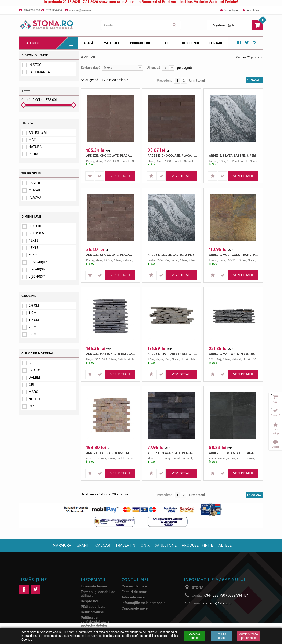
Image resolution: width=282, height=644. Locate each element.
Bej (32, 363)
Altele (225, 545)
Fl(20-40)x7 (38, 262)
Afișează (154, 67)
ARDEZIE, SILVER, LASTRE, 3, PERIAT (234, 155)
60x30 (33, 255)
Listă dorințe (275, 431)
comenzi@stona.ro (80, 10)
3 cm (32, 334)
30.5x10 (35, 226)
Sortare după (91, 67)
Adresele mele (133, 597)
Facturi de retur (134, 592)
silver (253, 161)
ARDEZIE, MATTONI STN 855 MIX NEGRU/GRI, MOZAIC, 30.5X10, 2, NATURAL (234, 354)
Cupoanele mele (135, 608)
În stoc (35, 65)
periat (236, 161)
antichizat (124, 359)
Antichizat (38, 132)
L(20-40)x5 (37, 269)
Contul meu (136, 579)
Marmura (62, 545)
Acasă (88, 43)
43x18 (33, 240)
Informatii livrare (94, 586)
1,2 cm (34, 320)
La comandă (39, 72)
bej (219, 359)
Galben (35, 377)
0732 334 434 (54, 10)
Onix (145, 545)
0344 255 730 (32, 10)
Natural (36, 147)
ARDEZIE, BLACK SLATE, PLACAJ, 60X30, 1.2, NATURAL (234, 453)
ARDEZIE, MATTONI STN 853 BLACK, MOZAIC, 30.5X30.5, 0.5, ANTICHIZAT (111, 354)
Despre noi (190, 43)
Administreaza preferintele (248, 636)
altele (126, 161)
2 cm (32, 327)
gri (228, 161)
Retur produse (92, 612)
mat (167, 359)
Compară (275, 415)
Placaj (35, 197)
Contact (216, 43)
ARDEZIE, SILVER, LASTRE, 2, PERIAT (173, 255)
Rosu (33, 406)
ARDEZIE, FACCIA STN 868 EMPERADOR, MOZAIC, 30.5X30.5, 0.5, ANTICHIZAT (111, 453)
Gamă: (26, 100)
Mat (32, 139)
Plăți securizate (93, 607)
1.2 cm (117, 161)
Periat (34, 154)
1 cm (32, 312)
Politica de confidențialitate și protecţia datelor (95, 621)
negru (90, 359)
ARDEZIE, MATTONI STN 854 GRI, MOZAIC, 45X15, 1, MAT (173, 354)
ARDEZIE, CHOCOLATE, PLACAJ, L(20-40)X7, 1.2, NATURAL (173, 155)
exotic (213, 260)
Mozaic (35, 190)
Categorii (51, 43)
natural (136, 161)
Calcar (103, 545)
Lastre (35, 183)
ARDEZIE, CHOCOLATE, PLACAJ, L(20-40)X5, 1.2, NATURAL (111, 255)
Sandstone (166, 545)
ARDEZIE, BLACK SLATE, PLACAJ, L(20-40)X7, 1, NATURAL (173, 453)
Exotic (34, 370)
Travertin (125, 545)
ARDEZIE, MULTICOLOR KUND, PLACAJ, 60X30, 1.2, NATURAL (234, 255)
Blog (168, 43)
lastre (213, 161)
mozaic (185, 359)
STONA (198, 588)
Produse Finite (142, 43)
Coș (275, 402)
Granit (83, 545)
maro (99, 161)
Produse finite (198, 545)
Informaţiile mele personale (143, 603)
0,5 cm (34, 305)
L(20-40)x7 (37, 276)
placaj (90, 161)
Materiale (112, 43)
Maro (33, 392)
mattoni (196, 359)
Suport (275, 447)
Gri (31, 384)
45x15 (33, 248)
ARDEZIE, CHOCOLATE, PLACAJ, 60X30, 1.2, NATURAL (111, 155)
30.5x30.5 (36, 233)
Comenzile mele (134, 586)
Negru (34, 399)
